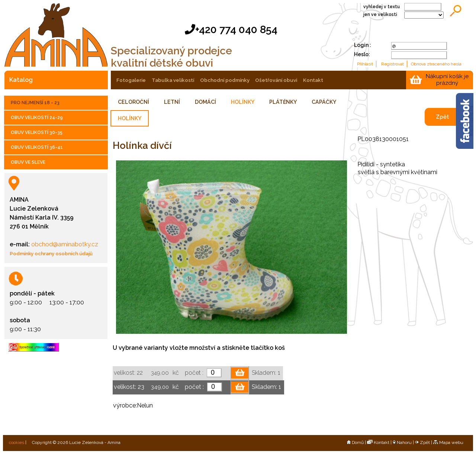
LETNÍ (172, 102)
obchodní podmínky (225, 80)
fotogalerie (131, 80)
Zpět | (424, 442)
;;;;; (424, 15)
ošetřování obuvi (276, 80)
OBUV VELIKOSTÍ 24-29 (37, 118)
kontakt (313, 80)
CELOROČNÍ (134, 102)
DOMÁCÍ (205, 102)
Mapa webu (448, 442)
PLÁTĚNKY (283, 102)
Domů (355, 442)
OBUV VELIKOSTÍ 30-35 (37, 132)
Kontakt (378, 442)
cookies (16, 442)
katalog (21, 80)
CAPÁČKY (324, 102)
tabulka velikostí (173, 80)
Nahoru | (404, 442)
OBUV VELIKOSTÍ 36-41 (37, 147)
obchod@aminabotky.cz (64, 244)
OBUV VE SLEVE (28, 162)
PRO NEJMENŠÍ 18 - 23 (35, 103)
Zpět (442, 117)
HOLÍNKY (243, 102)
